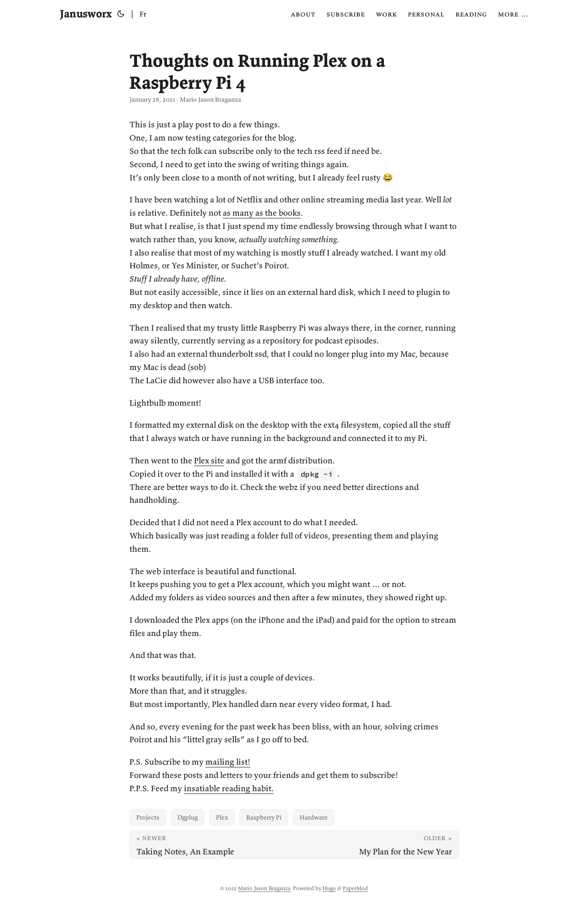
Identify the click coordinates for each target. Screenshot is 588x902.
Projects (148, 817)
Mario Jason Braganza (264, 888)
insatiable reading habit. (229, 788)
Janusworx (86, 14)
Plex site (209, 460)
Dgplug (188, 817)
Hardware (314, 817)
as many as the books (262, 213)
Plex (222, 817)
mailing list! (228, 762)
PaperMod (355, 888)
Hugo (329, 888)
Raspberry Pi (264, 817)
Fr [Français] (143, 14)
